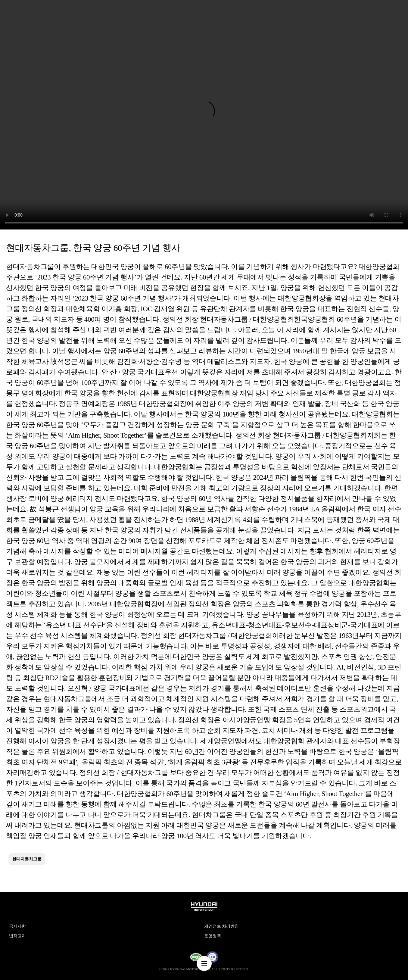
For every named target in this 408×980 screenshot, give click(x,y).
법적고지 (17, 936)
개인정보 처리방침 (222, 926)
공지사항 (17, 926)
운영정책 (213, 936)
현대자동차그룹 (27, 859)
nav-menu (204, 963)
